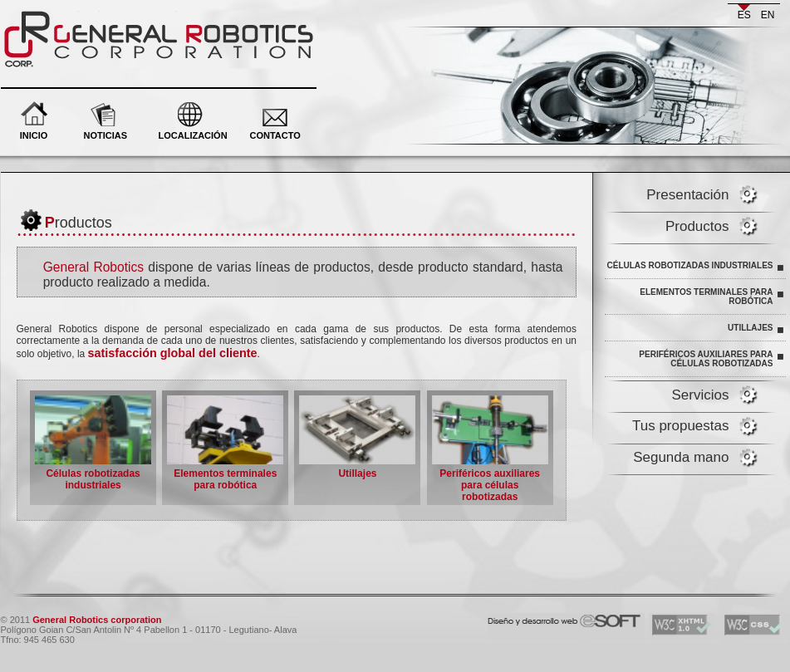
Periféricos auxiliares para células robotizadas (706, 359)
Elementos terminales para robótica (706, 297)
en (768, 15)
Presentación (687, 195)
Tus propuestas (681, 426)
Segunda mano (681, 457)
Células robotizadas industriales (690, 265)
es (744, 15)
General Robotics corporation (98, 17)
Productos (697, 226)
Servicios (701, 395)
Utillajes (750, 328)
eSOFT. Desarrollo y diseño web (547, 618)
